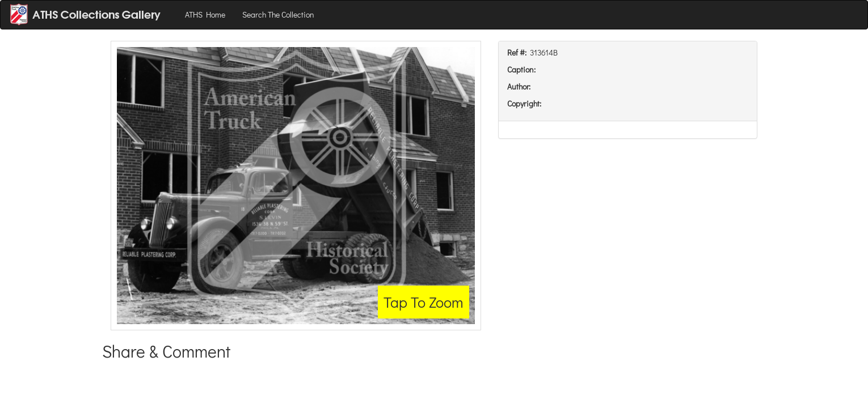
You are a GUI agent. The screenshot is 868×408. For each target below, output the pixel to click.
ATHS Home (205, 14)
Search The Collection (278, 14)
